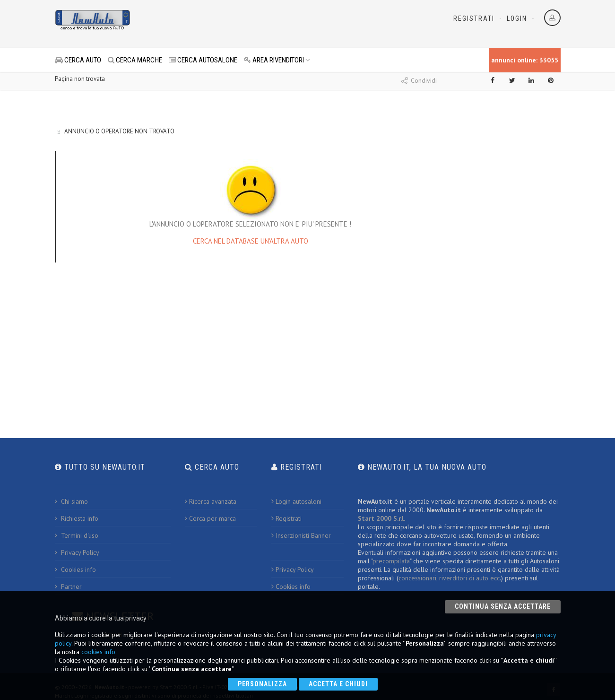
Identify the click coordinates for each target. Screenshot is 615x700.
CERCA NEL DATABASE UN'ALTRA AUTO (251, 241)
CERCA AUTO (78, 60)
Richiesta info (77, 518)
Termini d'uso (77, 535)
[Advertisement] (266, 24)
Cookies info (75, 569)
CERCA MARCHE (135, 60)
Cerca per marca (210, 518)
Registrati (474, 18)
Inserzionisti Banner (301, 535)
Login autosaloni (296, 501)
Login (517, 18)
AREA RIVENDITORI (277, 60)
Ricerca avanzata (211, 501)
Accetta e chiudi (338, 684)
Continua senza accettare (503, 606)
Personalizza (262, 684)
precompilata (391, 561)
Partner (68, 586)
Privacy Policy (77, 552)
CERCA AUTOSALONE (203, 60)
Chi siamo (71, 501)
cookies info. (99, 652)
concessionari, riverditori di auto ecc (449, 578)
